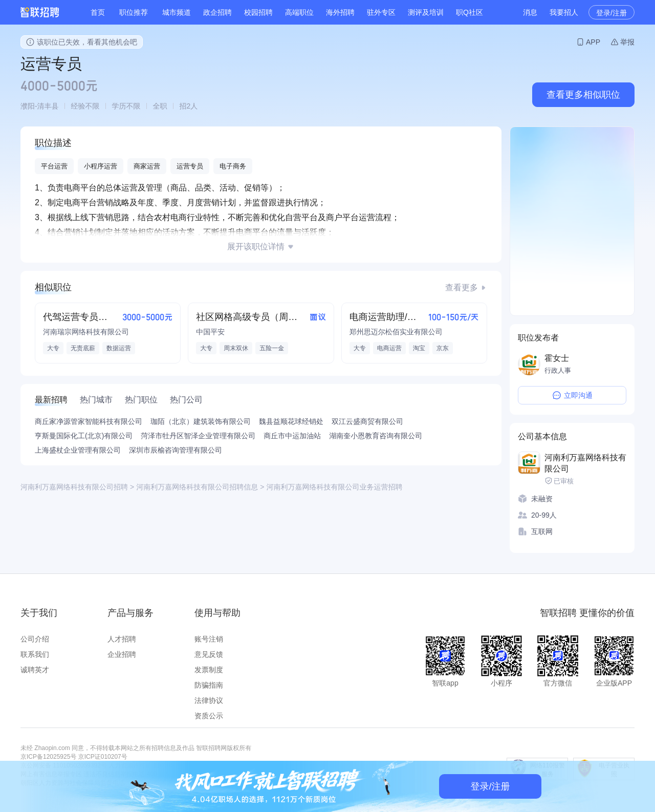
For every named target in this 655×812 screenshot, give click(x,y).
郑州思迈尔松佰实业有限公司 (396, 332)
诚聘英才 (35, 670)
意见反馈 (209, 654)
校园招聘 (258, 12)
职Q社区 (470, 12)
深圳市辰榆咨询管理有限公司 (176, 450)
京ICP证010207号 (103, 757)
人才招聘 (122, 639)
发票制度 (209, 670)
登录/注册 (612, 13)
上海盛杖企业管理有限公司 (78, 450)
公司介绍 (35, 639)
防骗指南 (209, 685)
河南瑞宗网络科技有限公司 (86, 332)
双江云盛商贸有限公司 (367, 421)
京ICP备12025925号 (48, 757)
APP (593, 42)
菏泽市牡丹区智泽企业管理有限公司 (198, 436)
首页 (98, 12)
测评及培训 (426, 12)
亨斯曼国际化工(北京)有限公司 (84, 436)
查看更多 (462, 287)
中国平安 (210, 332)
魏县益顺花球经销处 (291, 421)
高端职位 (299, 12)
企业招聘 (122, 654)
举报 (627, 42)
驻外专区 (381, 12)
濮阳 (28, 106)
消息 (530, 12)
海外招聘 (340, 12)
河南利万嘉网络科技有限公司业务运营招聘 (334, 487)
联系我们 (35, 654)
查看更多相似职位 (583, 95)
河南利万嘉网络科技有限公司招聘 (74, 487)
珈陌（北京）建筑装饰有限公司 (201, 421)
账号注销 (209, 639)
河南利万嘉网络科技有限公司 (585, 463)
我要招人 (564, 12)
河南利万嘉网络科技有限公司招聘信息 (197, 487)
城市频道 (177, 12)
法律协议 (209, 700)
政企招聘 (217, 12)
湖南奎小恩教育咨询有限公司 (376, 436)
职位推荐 (134, 12)
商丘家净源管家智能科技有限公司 (89, 421)
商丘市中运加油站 (292, 436)
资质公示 (209, 716)
